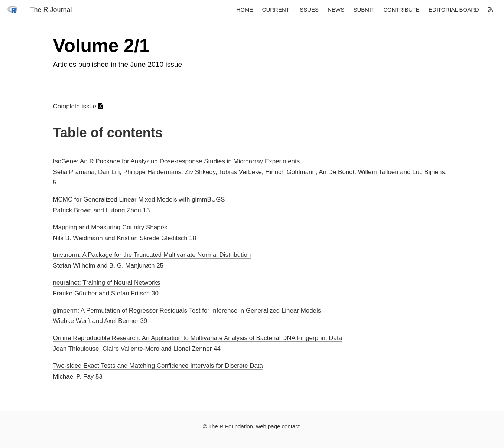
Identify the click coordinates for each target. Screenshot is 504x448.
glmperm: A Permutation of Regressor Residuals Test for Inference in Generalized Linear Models (187, 310)
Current (276, 10)
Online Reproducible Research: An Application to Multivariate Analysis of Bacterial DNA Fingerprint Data (198, 338)
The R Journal (51, 10)
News (336, 10)
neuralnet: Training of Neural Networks (107, 283)
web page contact (278, 426)
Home (245, 10)
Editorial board (454, 10)
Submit (364, 10)
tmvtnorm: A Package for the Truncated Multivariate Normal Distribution (152, 255)
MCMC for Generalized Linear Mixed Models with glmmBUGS (139, 200)
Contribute (401, 10)
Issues (308, 10)
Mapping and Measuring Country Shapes (110, 227)
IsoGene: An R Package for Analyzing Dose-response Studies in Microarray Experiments (177, 161)
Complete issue (78, 106)
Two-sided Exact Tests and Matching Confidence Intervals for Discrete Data (158, 366)
